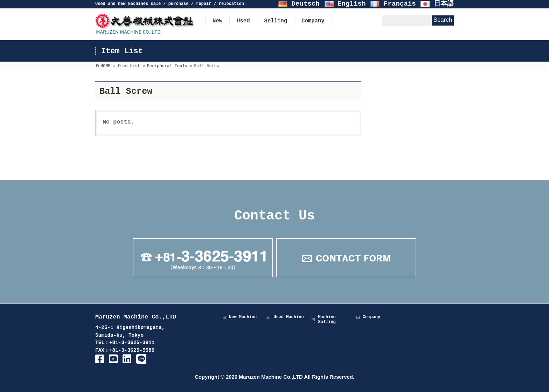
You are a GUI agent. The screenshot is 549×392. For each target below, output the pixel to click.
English (352, 4)
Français (400, 4)
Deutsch (305, 4)
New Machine (243, 317)
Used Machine (289, 317)
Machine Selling (327, 320)
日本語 (444, 4)
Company (371, 317)
